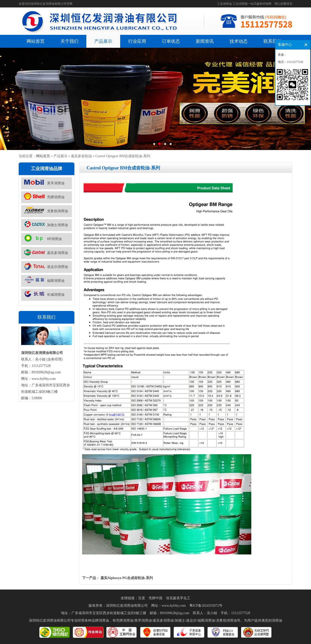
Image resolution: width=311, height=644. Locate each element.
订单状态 (171, 41)
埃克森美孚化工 (178, 598)
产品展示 (103, 41)
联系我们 (272, 41)
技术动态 (239, 41)
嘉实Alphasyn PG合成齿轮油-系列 (127, 578)
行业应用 (137, 41)
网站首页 (36, 41)
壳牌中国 (155, 598)
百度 (142, 598)
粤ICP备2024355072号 (206, 606)
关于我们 (69, 41)
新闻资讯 (205, 41)
